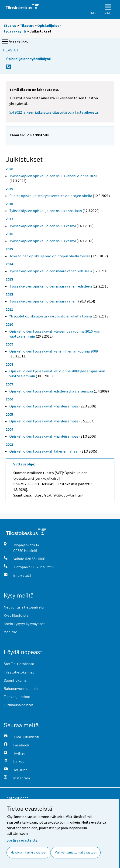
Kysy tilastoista (16, 615)
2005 (9, 414)
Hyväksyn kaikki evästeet (29, 852)
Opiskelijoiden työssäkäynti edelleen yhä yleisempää (51, 391)
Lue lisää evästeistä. (22, 840)
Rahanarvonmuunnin (21, 688)
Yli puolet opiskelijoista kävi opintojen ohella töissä (51, 316)
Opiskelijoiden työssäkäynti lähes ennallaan (44, 451)
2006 (9, 399)
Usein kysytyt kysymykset (24, 624)
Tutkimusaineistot (19, 705)
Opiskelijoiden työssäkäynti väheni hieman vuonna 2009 (54, 351)
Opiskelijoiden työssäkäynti (29, 59)
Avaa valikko (15, 42)
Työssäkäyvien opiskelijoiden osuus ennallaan (46, 211)
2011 (9, 309)
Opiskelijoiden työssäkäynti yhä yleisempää (44, 406)
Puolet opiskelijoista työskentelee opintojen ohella (51, 196)
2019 (9, 189)
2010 (9, 324)
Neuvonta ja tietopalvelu (24, 607)
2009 (9, 344)
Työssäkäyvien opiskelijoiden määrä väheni (43, 301)
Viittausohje (24, 464)
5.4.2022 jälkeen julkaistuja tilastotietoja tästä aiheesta (54, 112)
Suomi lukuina (15, 680)
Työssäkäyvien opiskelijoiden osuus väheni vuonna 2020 (53, 176)
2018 (9, 204)
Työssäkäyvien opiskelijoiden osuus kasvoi (43, 226)
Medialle (10, 632)
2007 (9, 384)
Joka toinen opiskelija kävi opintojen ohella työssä (50, 256)
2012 (9, 294)
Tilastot (27, 25)
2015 (9, 249)
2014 (9, 264)
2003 (9, 444)
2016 (9, 234)
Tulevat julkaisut (17, 697)
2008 (9, 364)
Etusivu (10, 25)
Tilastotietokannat (19, 672)
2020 (9, 169)
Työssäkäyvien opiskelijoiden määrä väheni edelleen (51, 271)
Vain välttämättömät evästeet (76, 852)
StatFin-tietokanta (19, 664)
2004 (9, 429)
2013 (9, 279)
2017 (9, 219)
